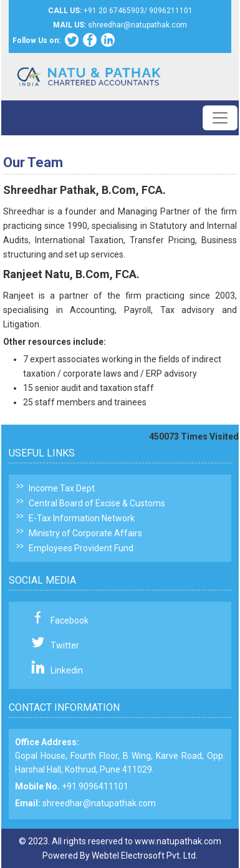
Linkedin (67, 670)
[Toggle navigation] (220, 118)
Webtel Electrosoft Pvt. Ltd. (145, 856)
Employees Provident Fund (81, 548)
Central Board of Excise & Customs (97, 503)
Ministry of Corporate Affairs (85, 533)
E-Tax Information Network (82, 518)
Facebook (70, 620)
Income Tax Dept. (63, 488)
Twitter (65, 645)
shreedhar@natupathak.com (99, 803)
